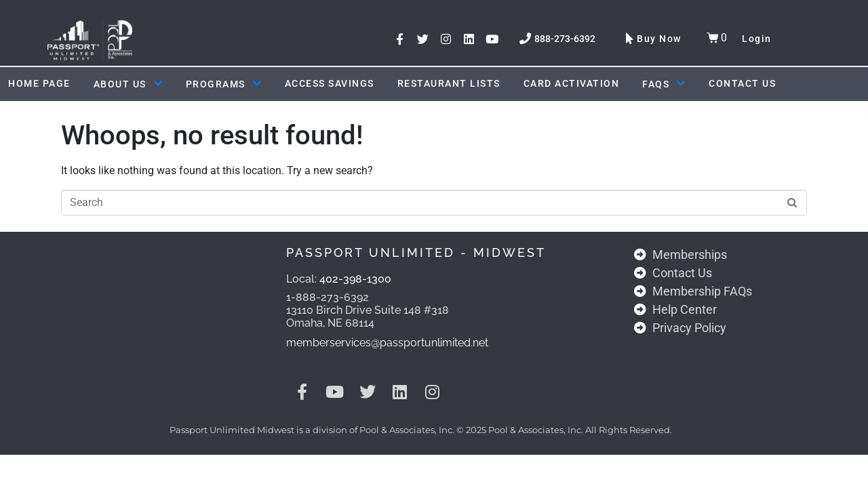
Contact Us (742, 83)
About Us (128, 84)
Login (757, 39)
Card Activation (572, 83)
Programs (224, 84)
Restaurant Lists (449, 83)
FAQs (664, 84)
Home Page (39, 83)
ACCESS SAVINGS (330, 83)
